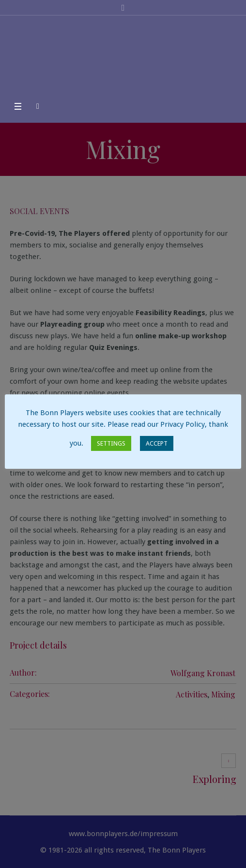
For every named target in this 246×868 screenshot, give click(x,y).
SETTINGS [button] (111, 443)
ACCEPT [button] (157, 443)
